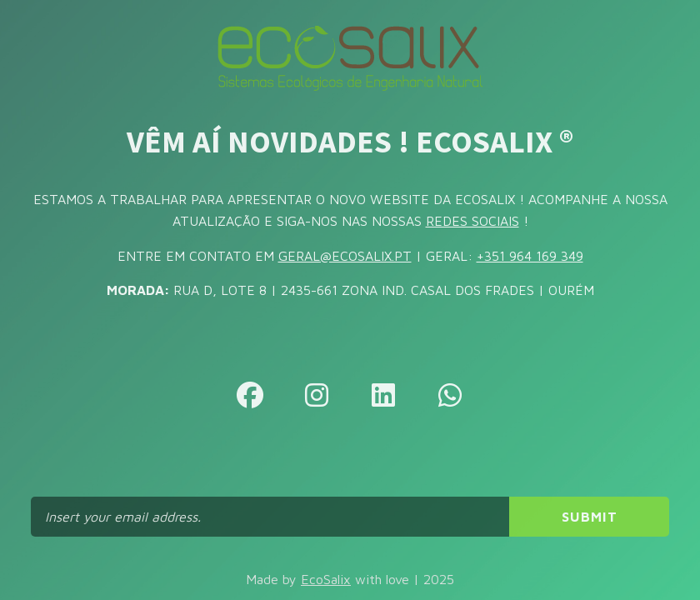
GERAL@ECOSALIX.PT (345, 256)
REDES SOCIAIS (472, 221)
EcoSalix (326, 579)
